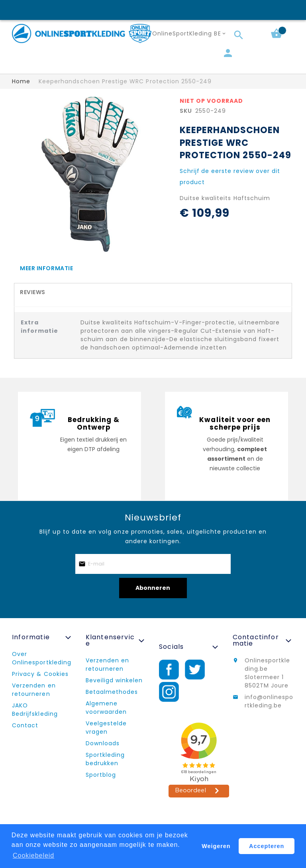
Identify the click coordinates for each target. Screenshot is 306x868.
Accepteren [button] (267, 846)
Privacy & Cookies (40, 674)
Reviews (33, 292)
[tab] (153, 268)
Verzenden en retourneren (34, 690)
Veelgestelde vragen (106, 728)
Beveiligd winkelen (114, 680)
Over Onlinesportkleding (42, 658)
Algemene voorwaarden (106, 708)
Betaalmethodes (112, 692)
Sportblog (101, 775)
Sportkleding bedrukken (105, 759)
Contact (25, 725)
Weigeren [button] (216, 846)
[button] (190, 34)
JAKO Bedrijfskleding (35, 710)
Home (21, 81)
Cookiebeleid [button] (34, 855)
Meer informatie (46, 268)
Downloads (103, 743)
